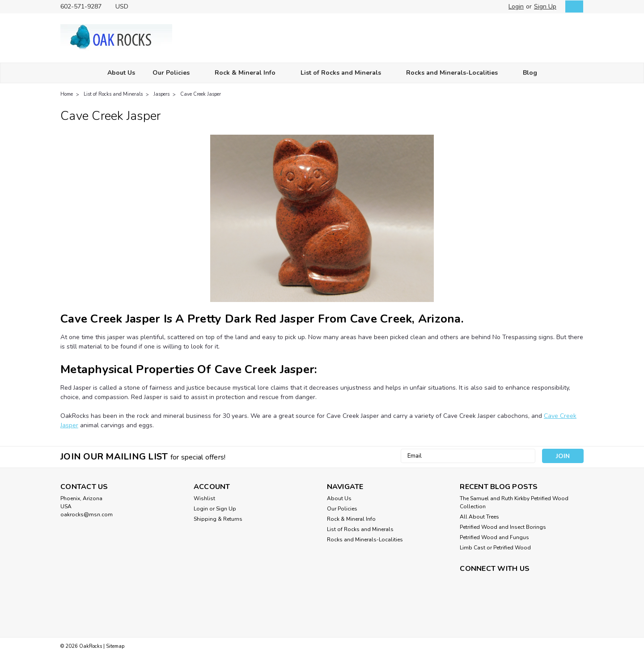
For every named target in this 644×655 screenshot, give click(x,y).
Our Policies (175, 73)
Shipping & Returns (218, 519)
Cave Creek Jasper (201, 94)
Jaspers (161, 94)
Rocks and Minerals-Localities (456, 73)
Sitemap (115, 646)
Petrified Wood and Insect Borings (503, 527)
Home (67, 94)
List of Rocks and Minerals (345, 73)
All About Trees (479, 517)
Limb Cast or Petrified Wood (495, 548)
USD (125, 6)
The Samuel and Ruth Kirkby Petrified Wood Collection (514, 502)
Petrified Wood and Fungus (494, 537)
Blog (530, 73)
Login (516, 6)
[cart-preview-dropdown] (572, 6)
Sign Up (545, 6)
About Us (121, 73)
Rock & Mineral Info (249, 73)
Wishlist (204, 498)
